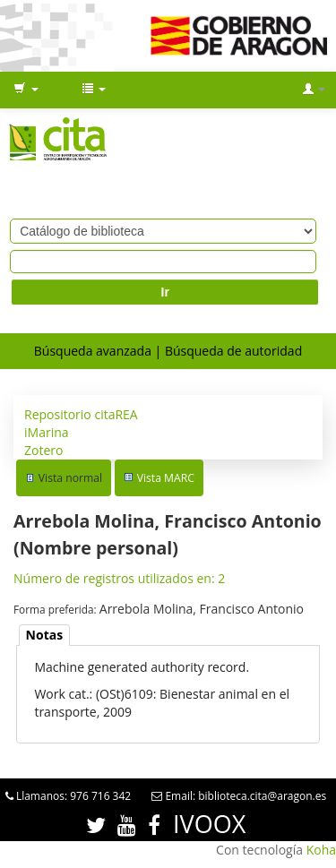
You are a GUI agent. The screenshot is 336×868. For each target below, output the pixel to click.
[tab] (45, 636)
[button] (26, 90)
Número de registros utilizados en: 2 (119, 578)
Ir (165, 292)
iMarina (47, 432)
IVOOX (209, 824)
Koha (321, 850)
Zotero (43, 450)
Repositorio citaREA (81, 414)
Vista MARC (166, 478)
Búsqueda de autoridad (233, 351)
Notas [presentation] (45, 635)
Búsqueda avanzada (93, 351)
